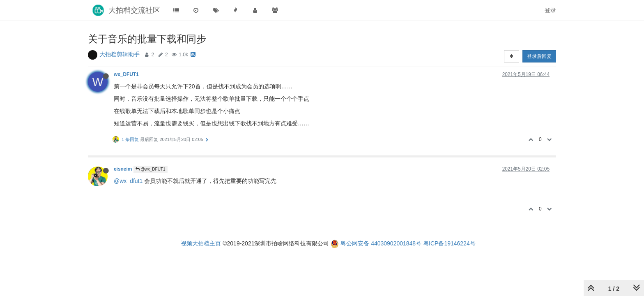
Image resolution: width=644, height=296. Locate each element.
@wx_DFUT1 (151, 169)
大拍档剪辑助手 (120, 54)
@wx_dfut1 (128, 181)
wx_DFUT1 (126, 74)
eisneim (123, 169)
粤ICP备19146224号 (449, 243)
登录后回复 (539, 56)
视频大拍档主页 (201, 243)
